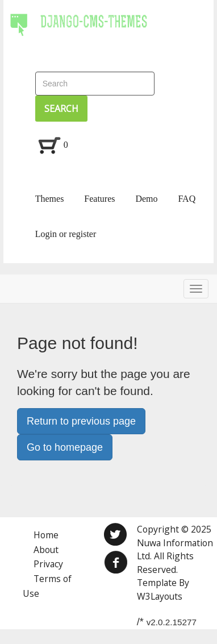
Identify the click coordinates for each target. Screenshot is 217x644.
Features (99, 199)
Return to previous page (81, 421)
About (46, 550)
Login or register (66, 234)
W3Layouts (160, 596)
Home (46, 535)
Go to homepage (65, 447)
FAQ (187, 199)
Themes (50, 199)
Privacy (48, 564)
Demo (146, 199)
